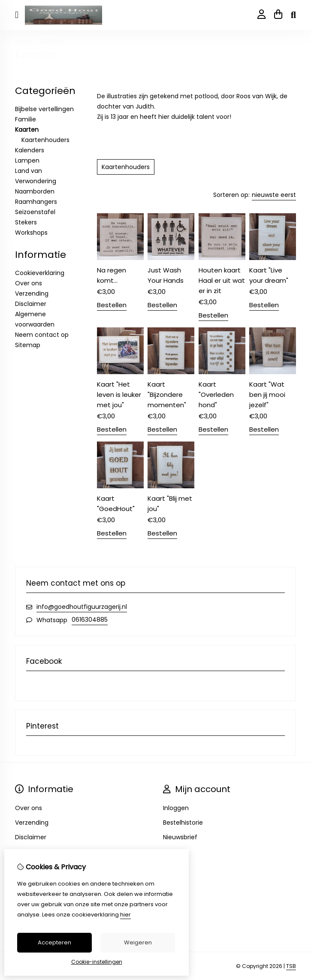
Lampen (27, 160)
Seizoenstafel (35, 212)
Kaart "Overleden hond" (216, 395)
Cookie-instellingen (97, 962)
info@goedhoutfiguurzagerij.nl (82, 607)
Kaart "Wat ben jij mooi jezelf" (267, 395)
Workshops (31, 233)
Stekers (26, 222)
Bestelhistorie (183, 823)
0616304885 (90, 620)
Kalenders (30, 150)
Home (24, 42)
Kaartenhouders (45, 140)
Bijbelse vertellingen (44, 109)
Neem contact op (42, 335)
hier (125, 915)
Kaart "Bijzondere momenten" (167, 395)
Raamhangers (36, 202)
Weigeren (138, 942)
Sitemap (28, 345)
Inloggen (176, 808)
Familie (26, 119)
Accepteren (54, 942)
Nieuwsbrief (180, 837)
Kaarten (52, 42)
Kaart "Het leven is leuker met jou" (119, 395)
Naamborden (35, 191)
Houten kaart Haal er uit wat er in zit (222, 280)
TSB (291, 966)
